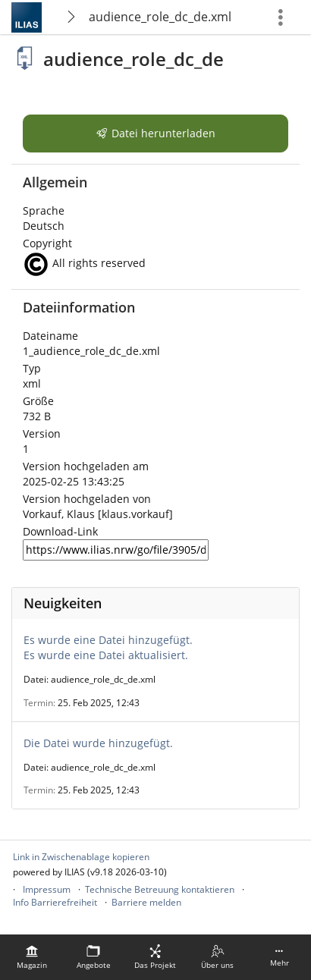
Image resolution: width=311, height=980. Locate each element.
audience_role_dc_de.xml (160, 17)
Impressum (47, 889)
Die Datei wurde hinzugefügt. (98, 743)
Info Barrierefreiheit (55, 902)
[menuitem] (32, 957)
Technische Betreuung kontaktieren (160, 889)
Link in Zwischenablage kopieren (81, 857)
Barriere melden (146, 902)
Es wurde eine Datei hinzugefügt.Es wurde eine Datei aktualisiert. (108, 647)
